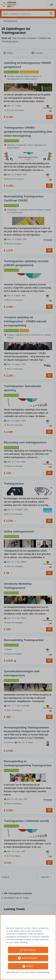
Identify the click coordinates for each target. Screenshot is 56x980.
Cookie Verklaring (20, 942)
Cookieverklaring (42, 972)
